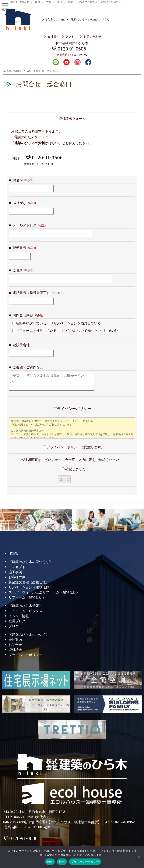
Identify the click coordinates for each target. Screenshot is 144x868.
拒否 (62, 862)
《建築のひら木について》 (29, 635)
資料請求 (15, 650)
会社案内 (53, 37)
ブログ (14, 626)
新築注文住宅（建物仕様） (29, 582)
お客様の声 (17, 577)
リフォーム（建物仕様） (27, 597)
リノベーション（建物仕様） (31, 587)
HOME (13, 553)
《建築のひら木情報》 (25, 606)
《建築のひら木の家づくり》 (31, 562)
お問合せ (15, 645)
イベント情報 (19, 616)
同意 (50, 862)
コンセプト (17, 567)
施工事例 (15, 572)
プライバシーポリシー (25, 655)
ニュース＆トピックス (25, 611)
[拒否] (139, 857)
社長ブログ (17, 621)
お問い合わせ (92, 37)
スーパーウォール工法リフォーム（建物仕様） (44, 592)
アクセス (71, 37)
